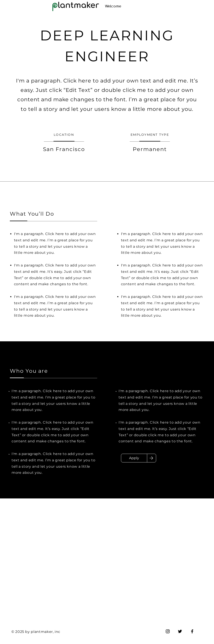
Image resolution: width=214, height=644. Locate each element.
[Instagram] (168, 631)
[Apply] (134, 458)
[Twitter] (180, 631)
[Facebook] (192, 631)
